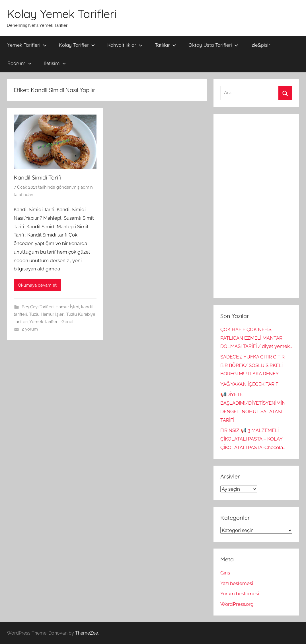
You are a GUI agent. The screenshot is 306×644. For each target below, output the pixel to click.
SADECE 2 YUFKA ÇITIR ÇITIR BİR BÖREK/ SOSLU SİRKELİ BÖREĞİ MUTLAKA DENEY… (252, 365)
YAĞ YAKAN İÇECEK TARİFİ (250, 384)
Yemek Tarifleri (27, 45)
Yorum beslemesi (240, 594)
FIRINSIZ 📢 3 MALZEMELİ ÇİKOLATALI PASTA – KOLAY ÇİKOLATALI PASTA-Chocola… (253, 439)
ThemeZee (87, 633)
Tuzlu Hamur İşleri (47, 314)
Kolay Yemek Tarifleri (62, 14)
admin (87, 187)
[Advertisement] (256, 206)
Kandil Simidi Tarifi (37, 177)
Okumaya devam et (37, 285)
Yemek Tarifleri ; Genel (51, 322)
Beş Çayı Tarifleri (38, 307)
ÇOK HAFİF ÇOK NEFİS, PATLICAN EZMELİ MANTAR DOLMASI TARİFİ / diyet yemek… (256, 338)
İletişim (55, 63)
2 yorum (30, 329)
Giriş (225, 573)
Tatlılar (166, 45)
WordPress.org (237, 604)
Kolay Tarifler (77, 45)
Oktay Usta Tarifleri (213, 45)
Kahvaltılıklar (125, 45)
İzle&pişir (260, 45)
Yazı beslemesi (237, 583)
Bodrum (20, 63)
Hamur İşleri (67, 307)
